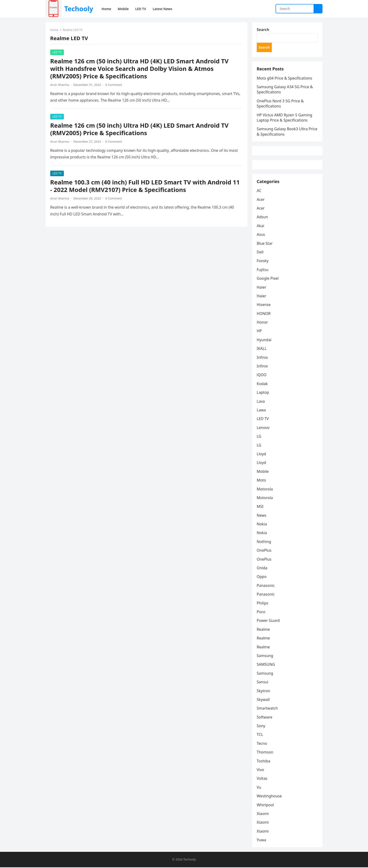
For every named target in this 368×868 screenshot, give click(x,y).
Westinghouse (269, 797)
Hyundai (264, 340)
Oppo (262, 577)
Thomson (265, 753)
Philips (263, 604)
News (262, 516)
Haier (262, 288)
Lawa (261, 411)
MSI (260, 507)
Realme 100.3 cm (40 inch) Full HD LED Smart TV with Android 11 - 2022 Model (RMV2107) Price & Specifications (145, 186)
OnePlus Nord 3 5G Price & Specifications (280, 104)
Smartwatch (267, 709)
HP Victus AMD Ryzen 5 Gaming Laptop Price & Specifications (285, 118)
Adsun (262, 218)
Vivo (261, 770)
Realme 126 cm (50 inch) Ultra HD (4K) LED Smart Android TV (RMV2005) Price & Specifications (139, 129)
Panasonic (266, 586)
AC (259, 191)
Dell (260, 253)
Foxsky (263, 261)
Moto (261, 481)
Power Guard (268, 621)
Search (263, 30)
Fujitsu (263, 270)
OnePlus (264, 551)
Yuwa (261, 841)
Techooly (79, 9)
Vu (259, 788)
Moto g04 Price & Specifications (284, 78)
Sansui (263, 683)
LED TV (57, 52)
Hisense (264, 305)
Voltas (262, 779)
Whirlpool (265, 806)
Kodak (262, 384)
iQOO (262, 375)
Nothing (264, 542)
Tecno (262, 744)
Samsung (265, 656)
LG (259, 437)
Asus (261, 235)
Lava (261, 402)
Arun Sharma (60, 85)
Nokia (262, 525)
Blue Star (265, 244)
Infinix (262, 358)
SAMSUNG (266, 665)
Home (54, 30)
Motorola (265, 490)
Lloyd (261, 455)
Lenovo (263, 428)
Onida (262, 569)
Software (265, 718)
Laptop (263, 393)
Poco (261, 612)
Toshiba (264, 762)
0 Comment (114, 85)
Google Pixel (268, 279)
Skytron (263, 692)
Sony (261, 727)
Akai (261, 226)
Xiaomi (263, 814)
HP (259, 332)
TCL (260, 735)
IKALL (262, 349)
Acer (261, 200)
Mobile (263, 472)
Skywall (263, 700)
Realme (263, 630)
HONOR (264, 314)
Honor (262, 323)
